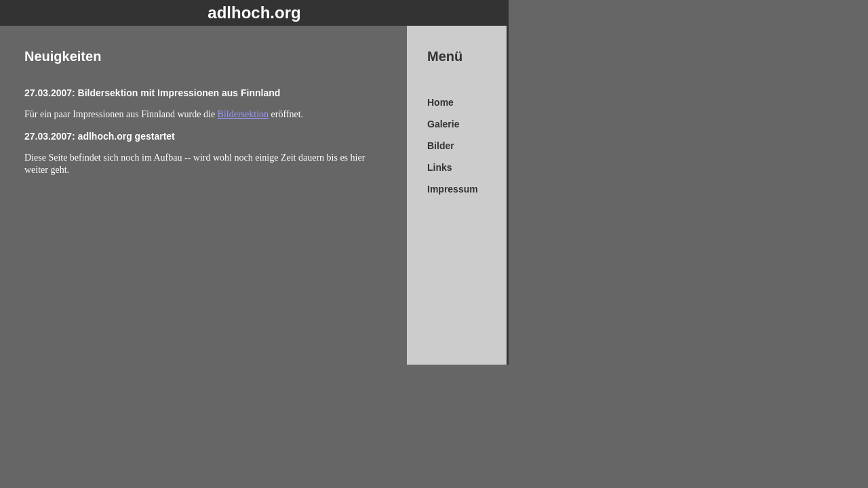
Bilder (441, 146)
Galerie (443, 124)
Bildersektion (243, 114)
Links (440, 167)
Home (440, 102)
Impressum (453, 189)
